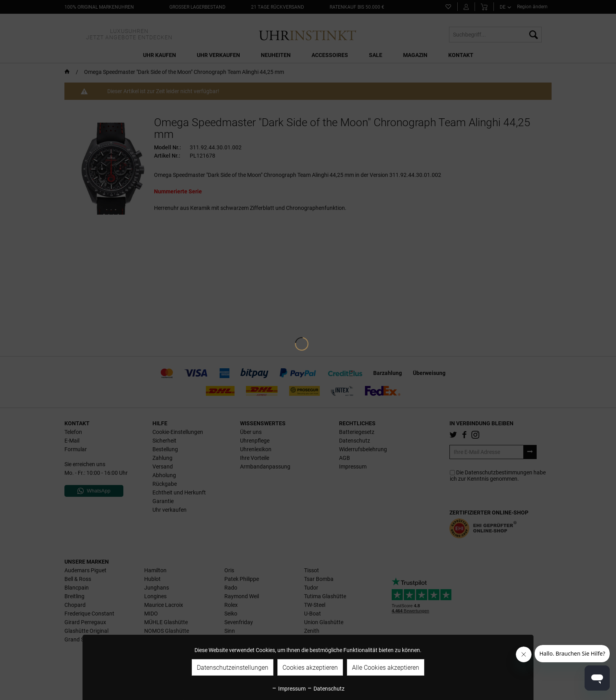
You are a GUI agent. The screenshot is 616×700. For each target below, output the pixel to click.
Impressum (289, 689)
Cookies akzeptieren (310, 668)
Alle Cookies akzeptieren (386, 668)
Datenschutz (326, 689)
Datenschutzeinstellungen (233, 668)
